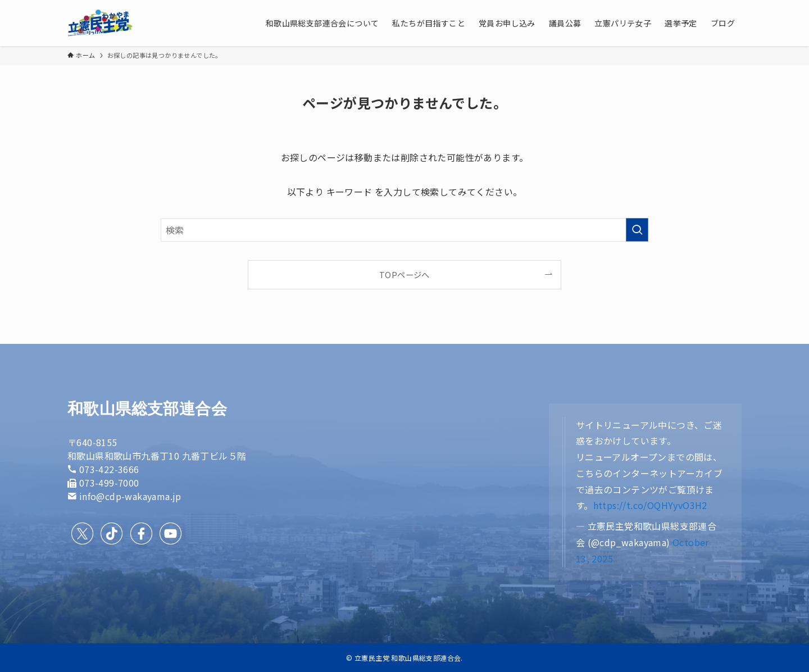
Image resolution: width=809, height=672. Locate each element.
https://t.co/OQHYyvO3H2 (650, 505)
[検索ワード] (404, 230)
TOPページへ (404, 274)
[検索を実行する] (637, 230)
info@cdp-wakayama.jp (130, 496)
